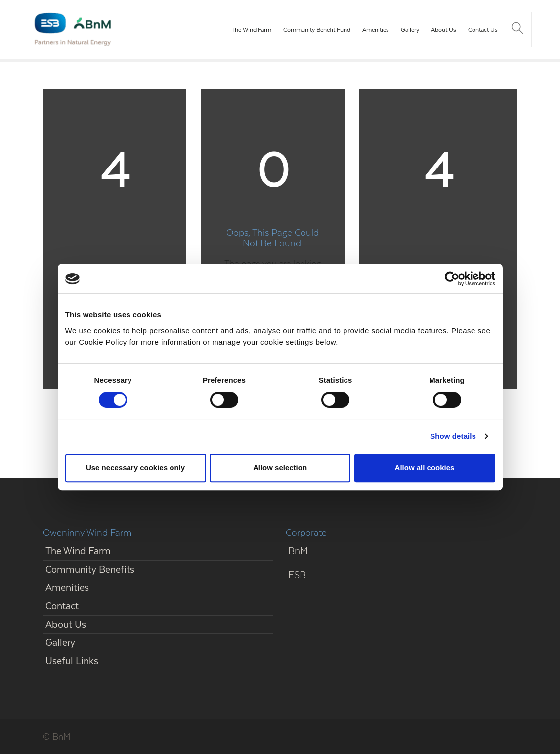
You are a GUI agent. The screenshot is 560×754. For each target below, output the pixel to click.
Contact (62, 606)
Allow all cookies (425, 468)
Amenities (376, 30)
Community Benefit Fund (317, 30)
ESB (297, 575)
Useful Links (72, 661)
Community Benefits (90, 569)
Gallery (410, 30)
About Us (444, 30)
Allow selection (280, 468)
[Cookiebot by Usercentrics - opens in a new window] (452, 279)
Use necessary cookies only (135, 468)
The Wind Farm (251, 30)
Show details (453, 436)
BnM (298, 551)
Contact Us (483, 30)
